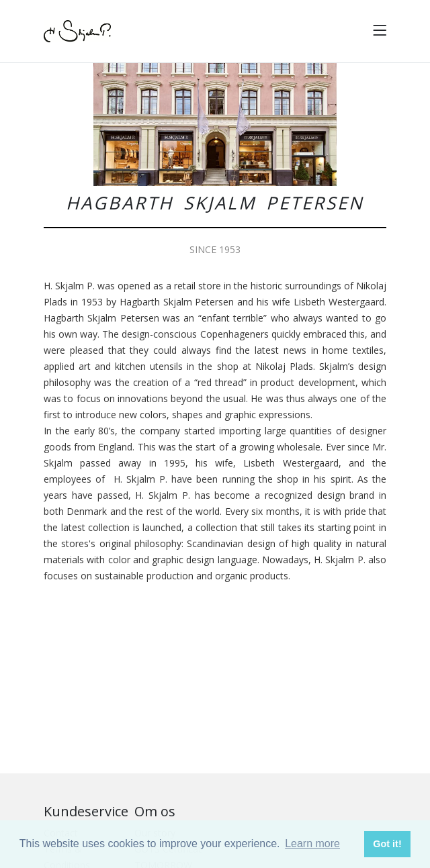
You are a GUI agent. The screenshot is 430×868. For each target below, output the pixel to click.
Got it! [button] (387, 844)
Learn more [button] (312, 843)
